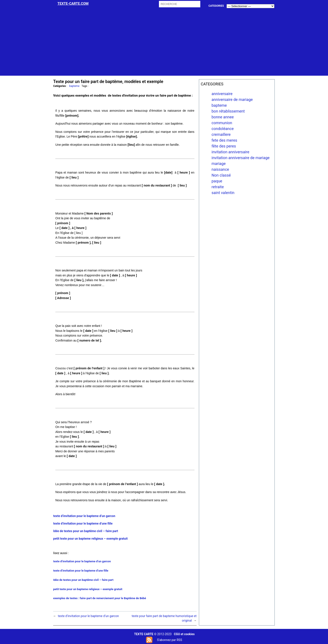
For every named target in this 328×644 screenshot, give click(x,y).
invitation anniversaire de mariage (240, 158)
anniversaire (222, 94)
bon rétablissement (228, 111)
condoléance (223, 129)
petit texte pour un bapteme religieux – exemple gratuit (90, 539)
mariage (219, 164)
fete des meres (224, 140)
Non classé (221, 175)
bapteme (74, 86)
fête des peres (224, 146)
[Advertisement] (164, 45)
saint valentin (223, 193)
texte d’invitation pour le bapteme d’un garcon (84, 516)
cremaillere (221, 134)
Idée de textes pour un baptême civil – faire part (86, 531)
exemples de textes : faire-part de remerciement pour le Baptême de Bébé (100, 598)
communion (222, 123)
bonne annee (223, 117)
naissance (220, 169)
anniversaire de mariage (232, 99)
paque (217, 181)
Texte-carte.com (73, 4)
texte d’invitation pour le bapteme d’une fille (83, 523)
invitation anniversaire (230, 152)
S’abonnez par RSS (169, 640)
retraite (218, 187)
